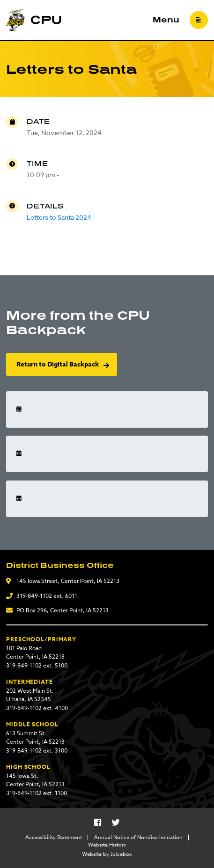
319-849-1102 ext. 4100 (37, 708)
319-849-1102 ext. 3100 (37, 750)
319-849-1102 (34, 596)
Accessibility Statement (54, 838)
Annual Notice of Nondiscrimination (138, 838)
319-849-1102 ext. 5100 (37, 665)
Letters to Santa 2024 (59, 217)
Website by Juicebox (107, 854)
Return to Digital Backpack (58, 364)
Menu (166, 20)
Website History (107, 845)
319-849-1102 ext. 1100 (37, 793)
